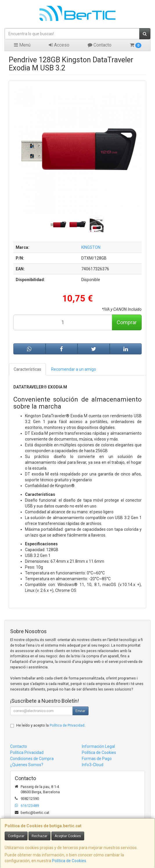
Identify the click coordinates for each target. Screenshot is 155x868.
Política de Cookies (69, 861)
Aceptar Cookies (68, 836)
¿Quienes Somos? (27, 765)
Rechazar (39, 836)
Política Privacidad (27, 752)
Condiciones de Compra (32, 759)
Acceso (59, 45)
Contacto (100, 45)
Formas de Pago (97, 759)
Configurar (16, 836)
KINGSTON (91, 247)
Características (27, 369)
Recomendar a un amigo (74, 369)
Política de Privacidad (67, 725)
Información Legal (98, 746)
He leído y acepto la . (51, 725)
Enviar (80, 711)
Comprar (127, 322)
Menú (22, 45)
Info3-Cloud (93, 765)
